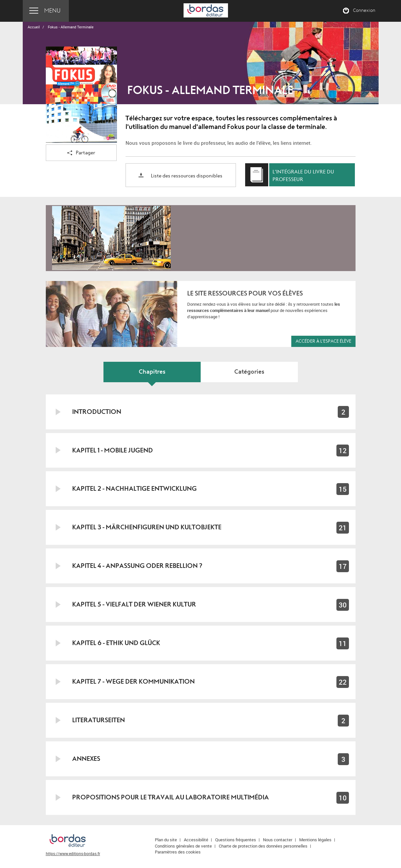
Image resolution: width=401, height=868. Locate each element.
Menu (52, 11)
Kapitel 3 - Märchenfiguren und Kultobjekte (147, 527)
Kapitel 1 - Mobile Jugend (113, 450)
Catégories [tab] (249, 372)
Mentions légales (315, 840)
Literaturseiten (99, 720)
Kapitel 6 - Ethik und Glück (116, 643)
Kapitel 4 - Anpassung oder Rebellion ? (137, 566)
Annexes (86, 759)
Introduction (97, 412)
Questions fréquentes (236, 840)
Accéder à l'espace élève (323, 341)
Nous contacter (278, 840)
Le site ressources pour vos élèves (245, 293)
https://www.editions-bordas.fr (73, 853)
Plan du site (166, 840)
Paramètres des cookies (178, 852)
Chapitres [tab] (152, 372)
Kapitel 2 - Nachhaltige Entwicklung (134, 489)
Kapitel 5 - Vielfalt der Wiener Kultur (134, 604)
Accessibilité (196, 840)
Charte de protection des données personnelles (263, 846)
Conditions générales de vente (183, 846)
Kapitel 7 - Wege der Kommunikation (133, 682)
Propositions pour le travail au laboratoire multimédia (171, 797)
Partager (81, 153)
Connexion (364, 11)
